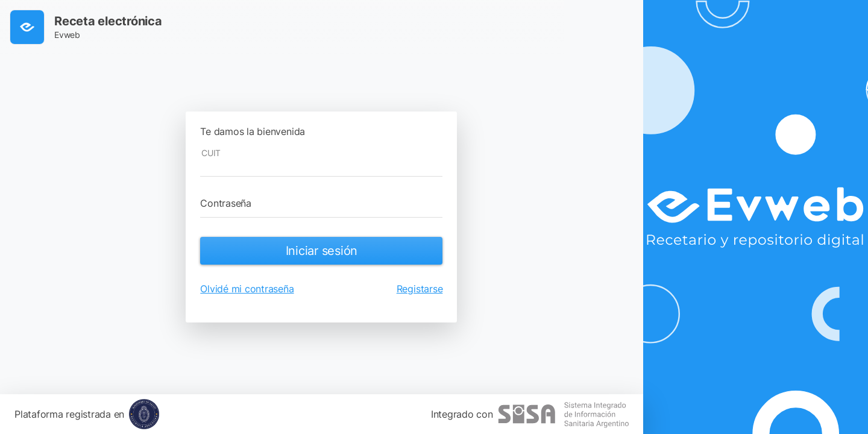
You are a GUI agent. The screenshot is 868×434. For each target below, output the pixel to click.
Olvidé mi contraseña (247, 289)
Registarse (420, 289)
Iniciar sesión (322, 251)
